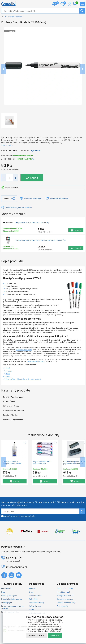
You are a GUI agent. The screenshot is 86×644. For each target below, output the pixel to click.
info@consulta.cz (17, 567)
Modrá (8, 374)
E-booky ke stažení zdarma (12, 599)
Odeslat (82, 511)
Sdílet (7, 199)
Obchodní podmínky (65, 588)
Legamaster (35, 150)
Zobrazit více (7, 145)
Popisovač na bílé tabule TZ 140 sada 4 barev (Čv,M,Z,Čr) (41, 240)
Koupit (34, 178)
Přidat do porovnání (33, 199)
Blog (3, 592)
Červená (9, 371)
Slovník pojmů (7, 603)
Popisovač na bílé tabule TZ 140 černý (33, 222)
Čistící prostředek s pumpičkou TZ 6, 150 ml (12, 462)
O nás (31, 592)
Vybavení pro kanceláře (14, 17)
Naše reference (35, 606)
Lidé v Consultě (35, 595)
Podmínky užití (63, 606)
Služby (32, 610)
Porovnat (56, 3)
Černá (8, 368)
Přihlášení (70, 4)
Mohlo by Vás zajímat (9, 595)
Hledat (82, 11)
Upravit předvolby (37, 635)
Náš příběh (33, 599)
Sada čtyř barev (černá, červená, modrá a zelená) (23, 379)
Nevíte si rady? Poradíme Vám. (19, 207)
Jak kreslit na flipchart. (36, 361)
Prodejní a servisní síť (65, 595)
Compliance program (65, 599)
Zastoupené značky (37, 603)
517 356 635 (15, 558)
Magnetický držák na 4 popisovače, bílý (42, 462)
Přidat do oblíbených (59, 199)
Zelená (8, 376)
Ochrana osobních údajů (66, 603)
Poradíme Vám (7, 588)
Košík (76, 3)
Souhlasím (55, 635)
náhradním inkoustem (24, 350)
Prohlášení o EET (63, 592)
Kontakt (32, 588)
